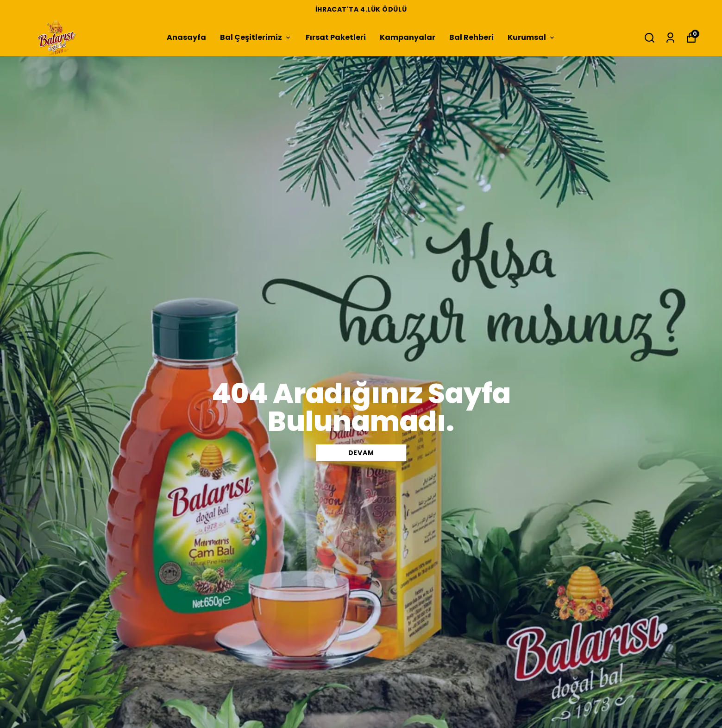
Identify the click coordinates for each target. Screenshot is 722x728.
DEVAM (361, 453)
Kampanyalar (408, 37)
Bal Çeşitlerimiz (256, 37)
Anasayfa (186, 37)
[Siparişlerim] (670, 38)
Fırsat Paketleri (336, 37)
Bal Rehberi (471, 37)
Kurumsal (532, 37)
